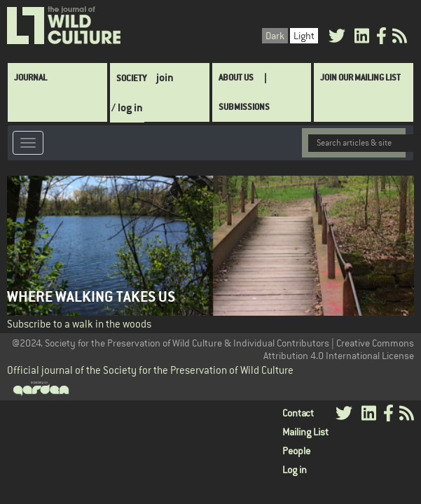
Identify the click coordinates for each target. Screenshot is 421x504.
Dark (275, 36)
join (165, 77)
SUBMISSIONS (244, 107)
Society (131, 78)
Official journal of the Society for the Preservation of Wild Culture (150, 370)
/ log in (127, 107)
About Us (236, 77)
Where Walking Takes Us (91, 296)
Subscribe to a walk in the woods (79, 324)
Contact (298, 413)
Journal (30, 77)
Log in (295, 470)
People (296, 451)
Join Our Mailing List (360, 77)
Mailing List (305, 432)
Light (304, 36)
